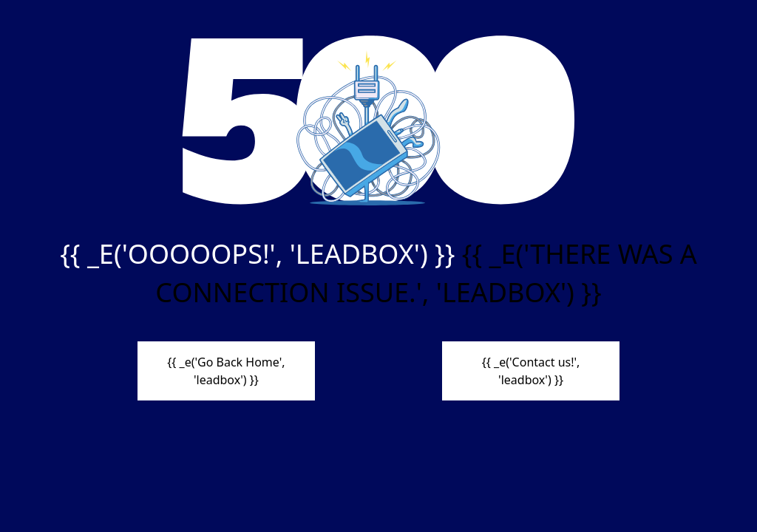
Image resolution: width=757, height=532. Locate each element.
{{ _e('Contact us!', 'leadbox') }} (531, 371)
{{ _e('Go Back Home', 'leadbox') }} (226, 371)
